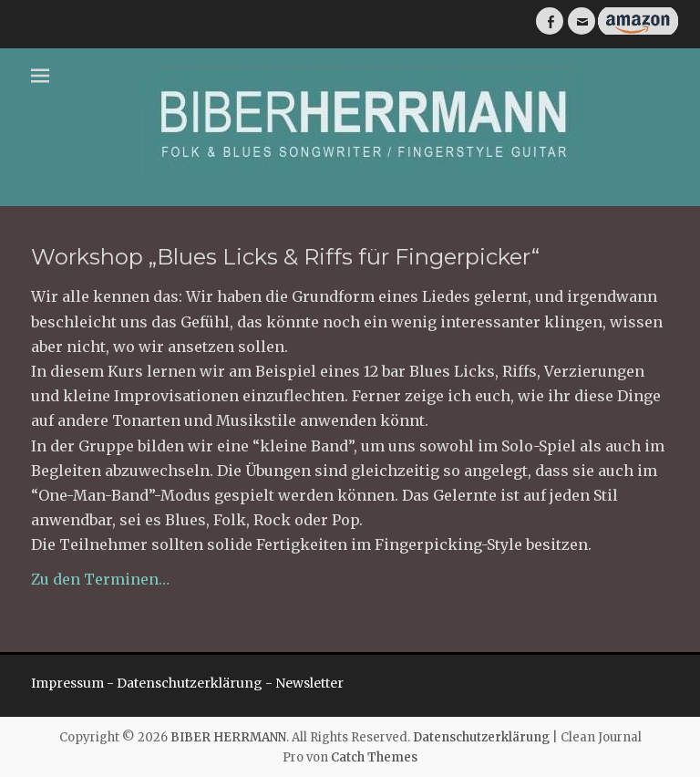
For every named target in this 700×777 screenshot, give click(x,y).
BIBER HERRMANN (228, 737)
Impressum (67, 683)
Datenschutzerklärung (190, 683)
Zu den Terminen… (100, 579)
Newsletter (309, 683)
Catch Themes (374, 757)
